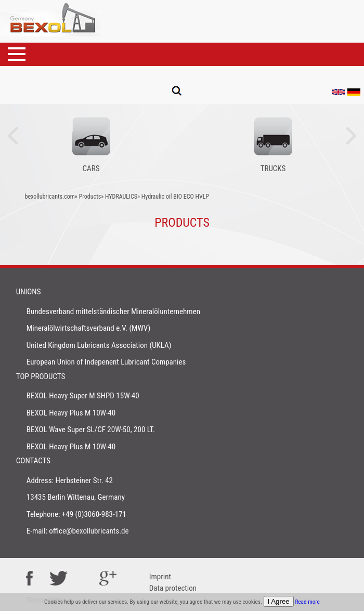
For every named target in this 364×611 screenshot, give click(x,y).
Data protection (173, 588)
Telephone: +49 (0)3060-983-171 (76, 514)
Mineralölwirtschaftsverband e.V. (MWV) (88, 328)
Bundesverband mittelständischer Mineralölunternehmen (113, 311)
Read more (307, 602)
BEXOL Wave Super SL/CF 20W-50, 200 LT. (91, 430)
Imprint (160, 577)
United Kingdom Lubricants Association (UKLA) (99, 345)
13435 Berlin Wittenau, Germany (76, 497)
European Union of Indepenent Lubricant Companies (106, 362)
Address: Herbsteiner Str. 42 (70, 480)
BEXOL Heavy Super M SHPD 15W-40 (83, 396)
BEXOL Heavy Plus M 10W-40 (71, 413)
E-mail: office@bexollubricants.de (78, 531)
